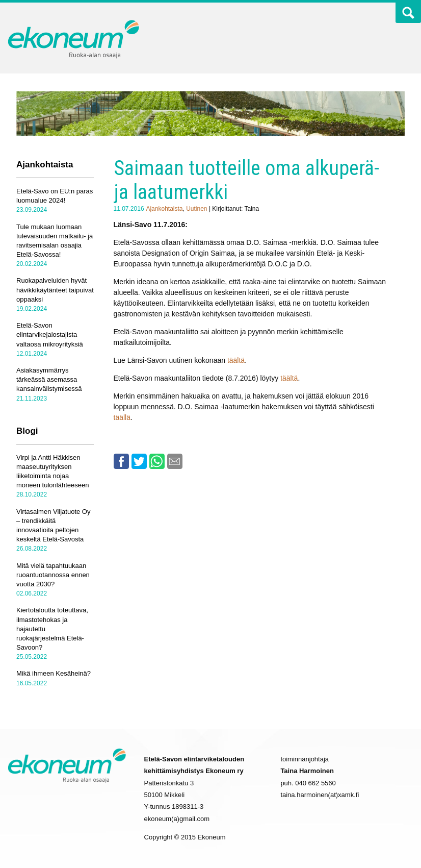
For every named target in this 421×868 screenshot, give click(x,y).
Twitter (381, 15)
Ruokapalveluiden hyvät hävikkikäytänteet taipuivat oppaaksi (55, 290)
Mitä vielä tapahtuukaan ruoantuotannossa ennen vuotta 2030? (53, 575)
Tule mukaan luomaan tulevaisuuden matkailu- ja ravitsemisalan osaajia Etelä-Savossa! (55, 241)
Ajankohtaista (164, 209)
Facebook (121, 461)
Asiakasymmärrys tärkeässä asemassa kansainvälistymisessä (49, 379)
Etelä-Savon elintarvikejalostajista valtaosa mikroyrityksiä (50, 334)
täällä (122, 417)
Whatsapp (157, 461)
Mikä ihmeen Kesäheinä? (54, 673)
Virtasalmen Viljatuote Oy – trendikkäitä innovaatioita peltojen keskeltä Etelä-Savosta (53, 526)
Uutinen (196, 209)
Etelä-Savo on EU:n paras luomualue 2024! (55, 196)
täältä (236, 360)
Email (175, 461)
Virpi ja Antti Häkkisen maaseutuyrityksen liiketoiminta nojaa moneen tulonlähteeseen (52, 472)
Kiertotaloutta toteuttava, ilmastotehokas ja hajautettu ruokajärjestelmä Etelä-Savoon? (52, 629)
